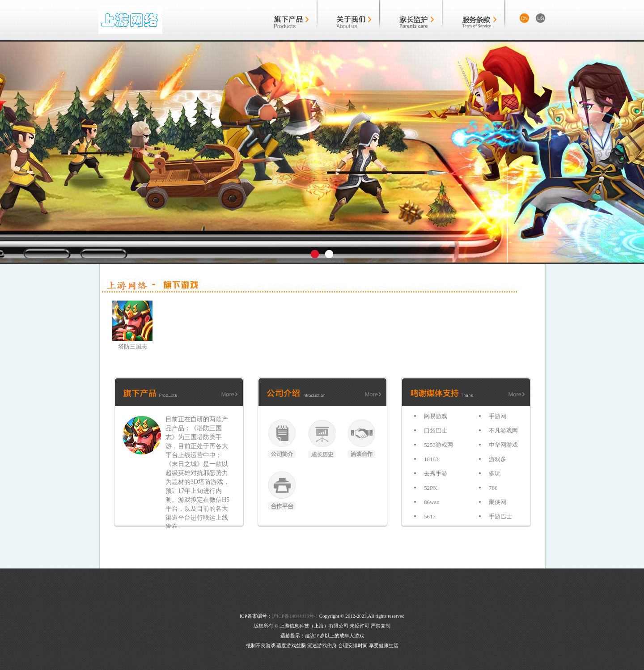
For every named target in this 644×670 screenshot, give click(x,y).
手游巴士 (500, 516)
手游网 (498, 416)
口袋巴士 (436, 430)
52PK (431, 488)
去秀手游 (436, 473)
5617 (430, 516)
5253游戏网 (439, 445)
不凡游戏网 (503, 430)
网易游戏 (436, 416)
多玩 (495, 473)
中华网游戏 (503, 445)
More (228, 394)
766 (493, 488)
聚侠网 (498, 502)
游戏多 (498, 459)
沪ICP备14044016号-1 (295, 616)
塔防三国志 (133, 346)
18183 (431, 459)
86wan (432, 502)
